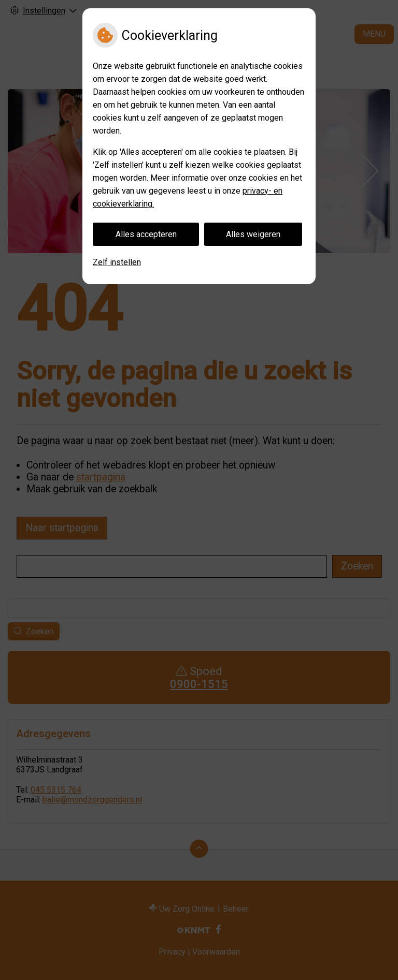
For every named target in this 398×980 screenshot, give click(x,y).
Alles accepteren (146, 234)
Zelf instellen (117, 262)
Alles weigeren (253, 234)
